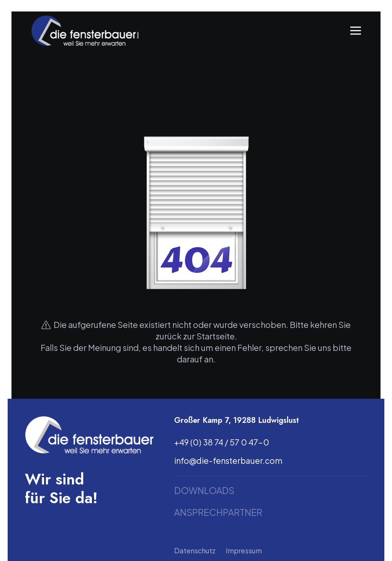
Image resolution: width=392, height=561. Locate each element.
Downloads (204, 490)
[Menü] (356, 31)
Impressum (244, 550)
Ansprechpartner (218, 512)
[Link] (85, 31)
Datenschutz (195, 550)
